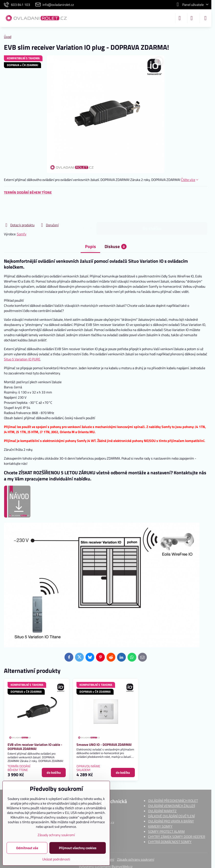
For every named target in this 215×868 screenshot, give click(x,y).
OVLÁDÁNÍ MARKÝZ (162, 811)
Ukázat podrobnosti (56, 859)
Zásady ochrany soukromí (136, 859)
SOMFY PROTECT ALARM (166, 831)
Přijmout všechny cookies (78, 848)
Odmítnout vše (27, 848)
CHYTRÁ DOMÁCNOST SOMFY (170, 842)
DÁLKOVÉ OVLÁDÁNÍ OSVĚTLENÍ (171, 816)
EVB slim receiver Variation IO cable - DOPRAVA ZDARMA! (35, 747)
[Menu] (205, 18)
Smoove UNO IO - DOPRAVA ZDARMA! (104, 744)
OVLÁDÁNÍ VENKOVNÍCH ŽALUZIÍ (172, 806)
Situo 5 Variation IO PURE (22, 359)
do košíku (152, 208)
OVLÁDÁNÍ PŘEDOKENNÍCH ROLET (173, 801)
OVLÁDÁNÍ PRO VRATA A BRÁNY (171, 821)
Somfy (22, 234)
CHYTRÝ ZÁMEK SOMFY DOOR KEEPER (177, 837)
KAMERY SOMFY (160, 826)
